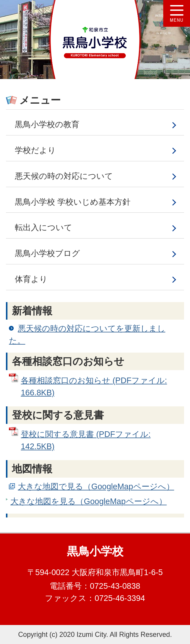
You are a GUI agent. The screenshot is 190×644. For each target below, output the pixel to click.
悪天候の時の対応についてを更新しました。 (87, 334)
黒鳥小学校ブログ (47, 253)
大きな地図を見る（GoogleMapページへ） (89, 501)
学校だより (35, 150)
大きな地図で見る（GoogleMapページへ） (96, 486)
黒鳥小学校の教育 (47, 124)
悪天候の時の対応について (64, 176)
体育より (31, 279)
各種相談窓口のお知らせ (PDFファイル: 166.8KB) (94, 386)
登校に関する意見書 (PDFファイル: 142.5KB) (86, 440)
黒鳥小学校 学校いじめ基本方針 (73, 202)
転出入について (44, 227)
